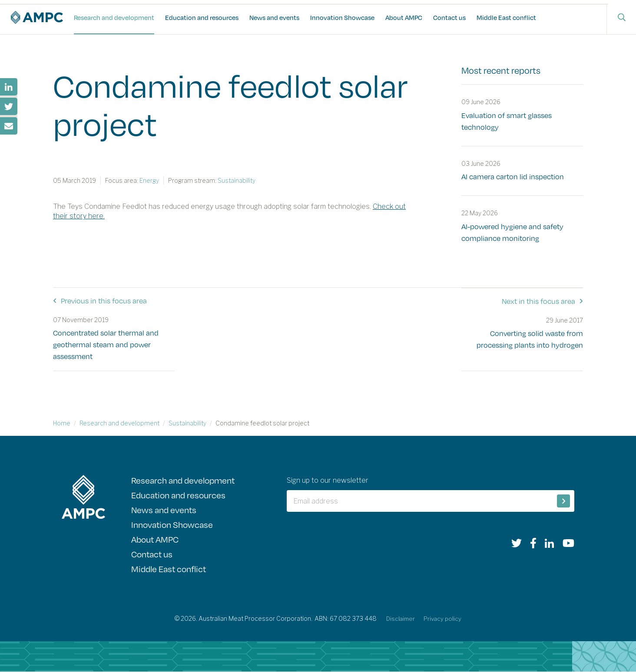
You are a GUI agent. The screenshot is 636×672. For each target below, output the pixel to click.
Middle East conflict (506, 17)
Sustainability (187, 423)
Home (62, 423)
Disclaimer (400, 619)
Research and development (114, 17)
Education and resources (202, 17)
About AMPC (404, 17)
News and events (274, 17)
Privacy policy (443, 619)
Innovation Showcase (342, 17)
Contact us (449, 17)
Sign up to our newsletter (333, 480)
